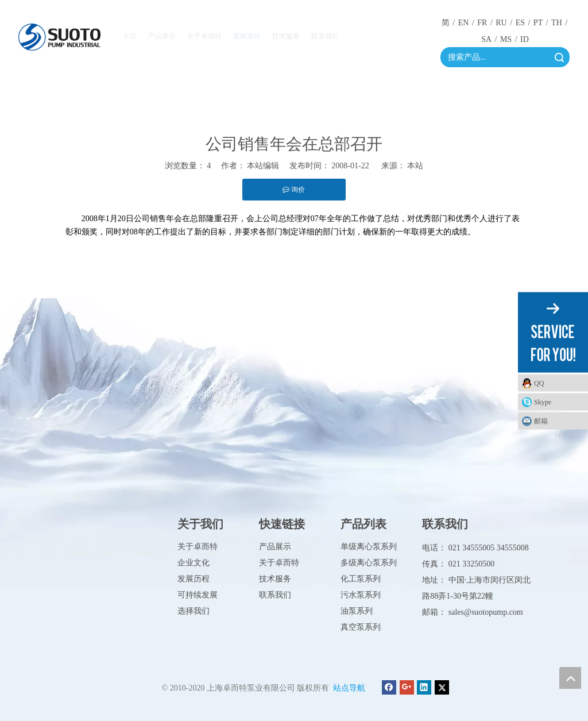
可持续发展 (198, 595)
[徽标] (59, 37)
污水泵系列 (361, 595)
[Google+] (407, 687)
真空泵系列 (361, 627)
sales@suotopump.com (486, 612)
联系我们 (275, 595)
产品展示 (275, 547)
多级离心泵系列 (369, 563)
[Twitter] (442, 687)
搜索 (559, 57)
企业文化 (194, 563)
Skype (543, 402)
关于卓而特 (198, 547)
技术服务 (275, 579)
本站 (415, 166)
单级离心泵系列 (369, 547)
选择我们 (194, 611)
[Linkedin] (424, 687)
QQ (539, 383)
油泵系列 (357, 611)
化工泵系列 (361, 579)
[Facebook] (389, 687)
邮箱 (541, 421)
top (570, 678)
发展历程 (194, 579)
